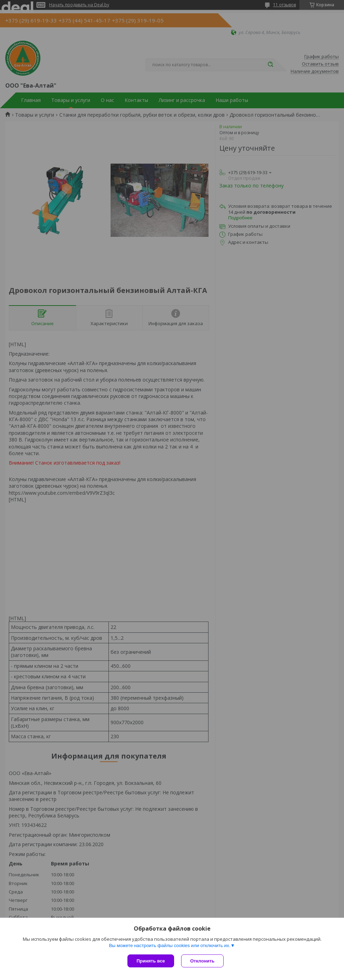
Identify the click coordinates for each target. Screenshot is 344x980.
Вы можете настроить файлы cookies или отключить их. (170, 945)
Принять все (151, 961)
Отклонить (202, 961)
